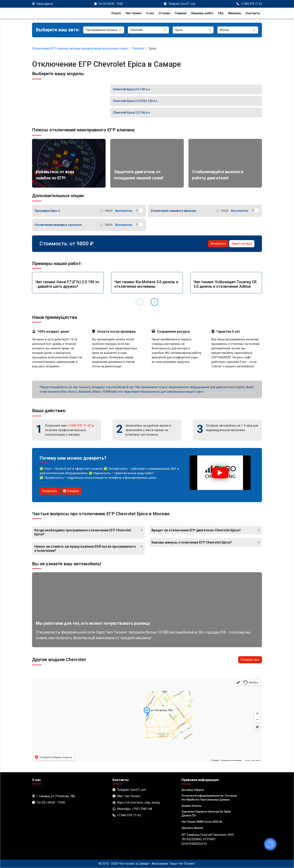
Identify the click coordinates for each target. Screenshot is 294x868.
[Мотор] (238, 30)
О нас (150, 13)
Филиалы (235, 13)
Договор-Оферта (193, 790)
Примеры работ (202, 13)
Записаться (218, 244)
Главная (181, 13)
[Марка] (148, 30)
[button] (154, 302)
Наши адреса (45, 4)
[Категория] (104, 30)
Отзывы (165, 13)
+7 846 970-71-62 (79, 426)
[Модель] (193, 30)
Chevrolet (138, 48)
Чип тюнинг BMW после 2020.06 (202, 822)
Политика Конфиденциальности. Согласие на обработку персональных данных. (209, 798)
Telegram (71, 491)
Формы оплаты (192, 806)
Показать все (250, 660)
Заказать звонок (192, 828)
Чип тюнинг (133, 13)
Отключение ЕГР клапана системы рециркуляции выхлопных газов (80, 48)
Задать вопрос (242, 244)
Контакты (253, 13)
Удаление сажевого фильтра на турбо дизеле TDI (206, 814)
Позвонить (50, 491)
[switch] (139, 210)
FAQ (221, 13)
